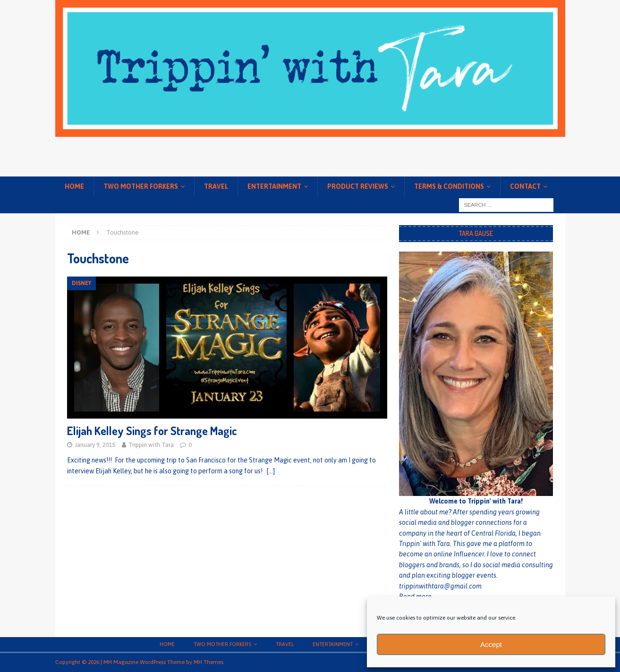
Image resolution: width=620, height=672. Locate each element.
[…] (271, 471)
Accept (491, 644)
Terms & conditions (449, 186)
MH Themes (208, 662)
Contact (525, 186)
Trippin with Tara (151, 445)
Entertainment (274, 186)
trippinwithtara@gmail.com (440, 586)
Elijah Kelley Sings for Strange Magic (152, 431)
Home (74, 186)
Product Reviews (358, 186)
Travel (216, 186)
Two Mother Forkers (141, 186)
